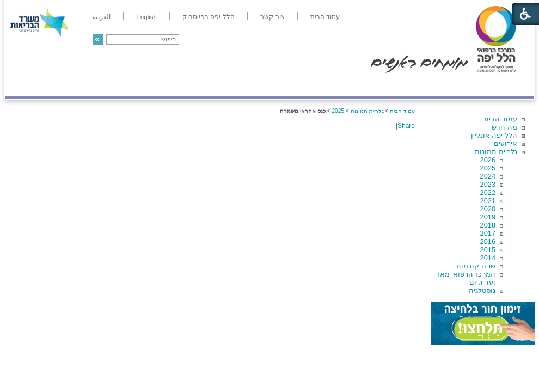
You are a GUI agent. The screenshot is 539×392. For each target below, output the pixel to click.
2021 (488, 201)
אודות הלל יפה (370, 85)
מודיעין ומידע (502, 85)
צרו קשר (23, 85)
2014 (488, 258)
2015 (488, 250)
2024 (488, 176)
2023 (488, 184)
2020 (488, 209)
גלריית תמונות (496, 152)
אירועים (506, 143)
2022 (488, 192)
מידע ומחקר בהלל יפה (233, 85)
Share (406, 126)
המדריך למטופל (307, 85)
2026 (488, 160)
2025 (488, 168)
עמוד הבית (501, 119)
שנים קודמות (476, 266)
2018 (488, 225)
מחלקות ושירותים (436, 85)
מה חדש (504, 127)
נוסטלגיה (482, 290)
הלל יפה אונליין (494, 135)
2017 (488, 233)
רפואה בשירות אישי (151, 85)
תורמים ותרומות (77, 85)
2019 (488, 217)
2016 (488, 241)
